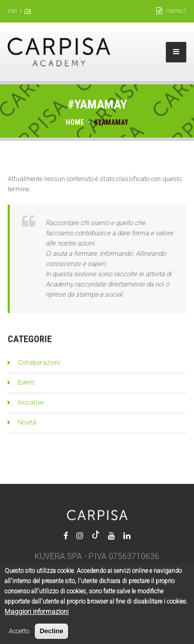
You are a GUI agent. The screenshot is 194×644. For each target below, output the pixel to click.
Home (75, 122)
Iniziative (31, 402)
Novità (27, 422)
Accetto (19, 638)
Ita (28, 11)
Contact (176, 11)
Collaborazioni (39, 362)
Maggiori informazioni (37, 618)
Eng (12, 11)
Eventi (26, 382)
